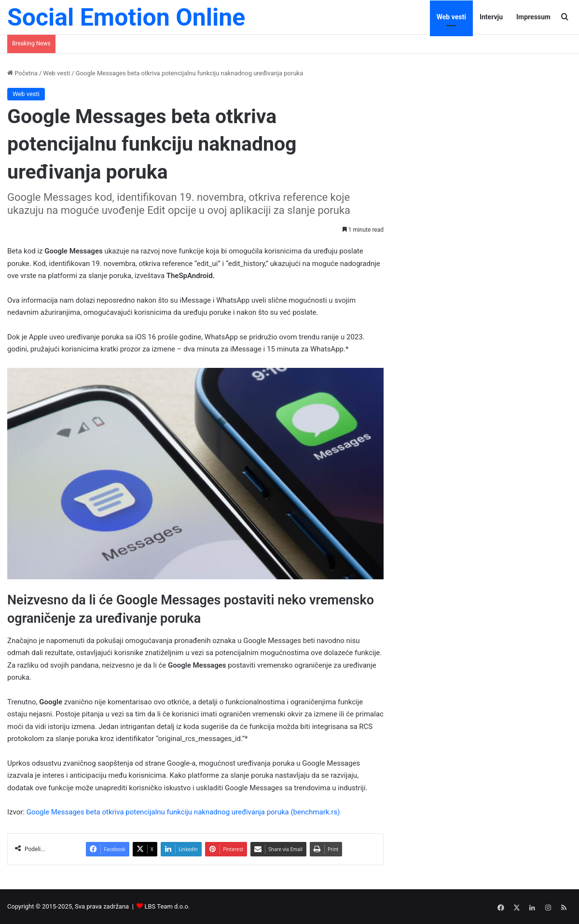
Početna (22, 73)
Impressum (533, 17)
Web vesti (451, 17)
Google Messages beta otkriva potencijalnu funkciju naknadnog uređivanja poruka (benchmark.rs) (183, 812)
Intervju (491, 17)
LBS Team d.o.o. (167, 906)
